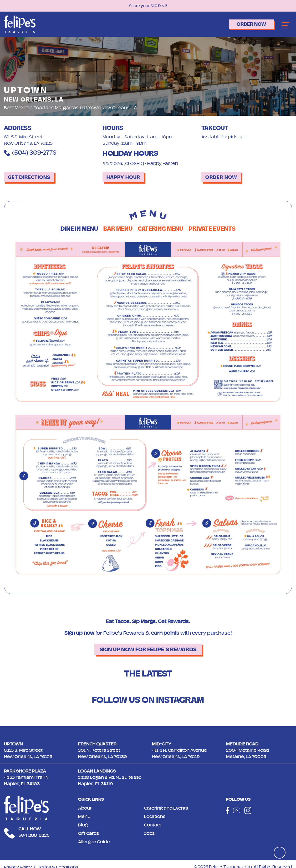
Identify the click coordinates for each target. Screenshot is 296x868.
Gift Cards (88, 833)
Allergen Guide (94, 842)
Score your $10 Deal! (148, 6)
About (85, 808)
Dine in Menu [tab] (79, 229)
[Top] (280, 853)
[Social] (228, 810)
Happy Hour (123, 177)
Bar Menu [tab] (118, 229)
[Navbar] (285, 26)
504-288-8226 (34, 835)
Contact (153, 825)
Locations (155, 816)
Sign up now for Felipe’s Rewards (148, 649)
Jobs (149, 833)
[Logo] (20, 24)
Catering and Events (166, 808)
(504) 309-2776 (30, 153)
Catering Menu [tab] (160, 229)
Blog (83, 825)
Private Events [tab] (212, 229)
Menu (84, 816)
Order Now (251, 24)
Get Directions (29, 177)
